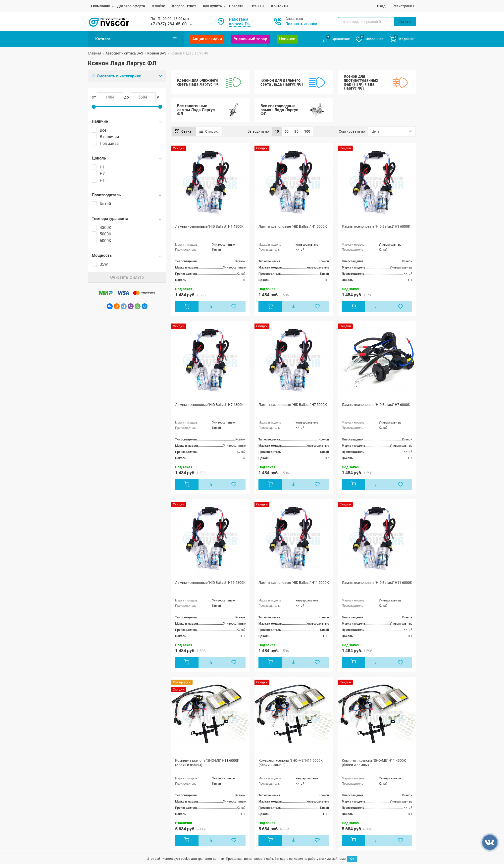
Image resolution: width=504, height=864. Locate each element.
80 (296, 131)
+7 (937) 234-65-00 (169, 24)
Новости (236, 6)
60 (287, 131)
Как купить (213, 6)
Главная (95, 53)
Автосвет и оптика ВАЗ (124, 53)
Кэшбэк (159, 6)
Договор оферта (131, 6)
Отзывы (257, 6)
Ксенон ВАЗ (157, 53)
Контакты (280, 6)
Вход (381, 6)
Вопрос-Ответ (184, 6)
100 (307, 131)
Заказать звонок (302, 24)
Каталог (136, 39)
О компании (100, 6)
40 (277, 131)
